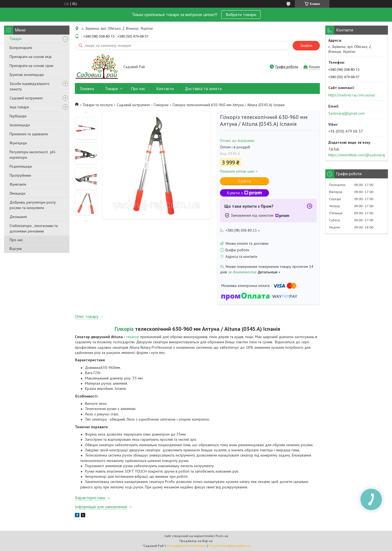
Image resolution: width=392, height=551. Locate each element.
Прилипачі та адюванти (29, 134)
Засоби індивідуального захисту (30, 86)
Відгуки (16, 249)
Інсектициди (20, 125)
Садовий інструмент (26, 98)
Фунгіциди (18, 143)
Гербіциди (18, 116)
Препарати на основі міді (31, 57)
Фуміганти (18, 184)
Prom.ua (222, 536)
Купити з (244, 193)
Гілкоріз (124, 329)
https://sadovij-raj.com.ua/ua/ (352, 95)
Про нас (16, 240)
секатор (133, 337)
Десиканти (18, 217)
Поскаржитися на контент (186, 546)
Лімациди (17, 193)
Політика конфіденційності (229, 546)
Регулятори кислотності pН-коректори (33, 155)
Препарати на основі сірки (31, 66)
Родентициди (21, 166)
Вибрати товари (241, 14)
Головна (87, 89)
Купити (245, 181)
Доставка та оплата (203, 89)
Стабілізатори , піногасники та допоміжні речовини (34, 228)
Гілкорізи (161, 105)
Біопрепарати (21, 48)
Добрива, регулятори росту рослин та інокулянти (33, 205)
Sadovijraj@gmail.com (347, 113)
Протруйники (20, 175)
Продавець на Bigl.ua (196, 541)
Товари (16, 39)
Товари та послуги (98, 105)
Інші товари (19, 107)
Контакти (165, 89)
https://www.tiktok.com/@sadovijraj (357, 155)
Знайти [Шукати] (306, 46)
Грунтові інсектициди (27, 75)
